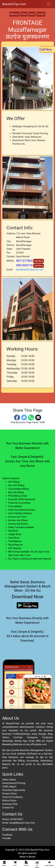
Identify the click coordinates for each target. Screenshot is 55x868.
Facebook (7, 835)
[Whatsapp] (31, 417)
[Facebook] (17, 417)
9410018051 (17, 819)
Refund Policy (9, 801)
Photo (24, 14)
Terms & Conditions (12, 797)
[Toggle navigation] (49, 4)
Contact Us (8, 808)
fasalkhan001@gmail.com (30, 270)
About (32, 14)
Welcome (15, 14)
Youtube (7, 838)
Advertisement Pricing (14, 783)
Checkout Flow (10, 804)
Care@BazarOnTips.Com (22, 823)
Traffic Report (9, 787)
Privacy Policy (9, 794)
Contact (41, 14)
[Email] (38, 417)
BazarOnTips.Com (14, 4)
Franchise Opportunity (14, 790)
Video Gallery (9, 780)
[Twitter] (24, 417)
